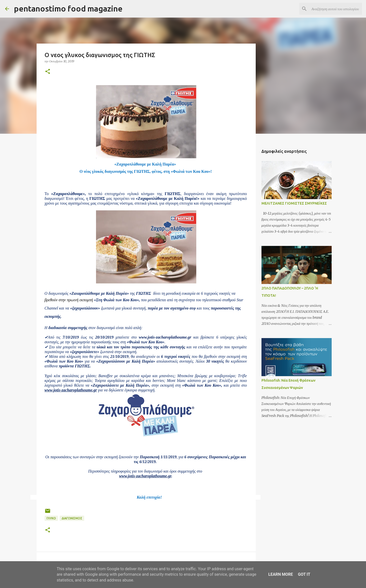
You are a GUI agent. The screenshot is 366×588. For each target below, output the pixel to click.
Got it (304, 574)
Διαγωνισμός (72, 518)
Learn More (281, 574)
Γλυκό (51, 518)
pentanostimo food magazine (68, 9)
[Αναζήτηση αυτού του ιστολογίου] (336, 9)
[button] (48, 72)
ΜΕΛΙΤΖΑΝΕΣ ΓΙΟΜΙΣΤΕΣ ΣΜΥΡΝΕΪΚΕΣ (294, 203)
